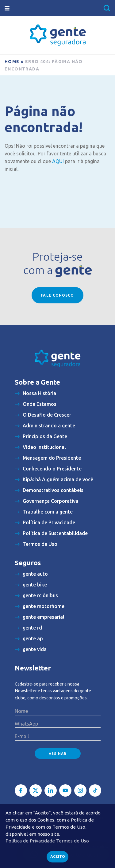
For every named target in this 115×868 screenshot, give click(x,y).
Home (12, 62)
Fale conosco (57, 295)
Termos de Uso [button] (73, 841)
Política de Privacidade (30, 841)
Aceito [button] (58, 856)
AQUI (58, 161)
